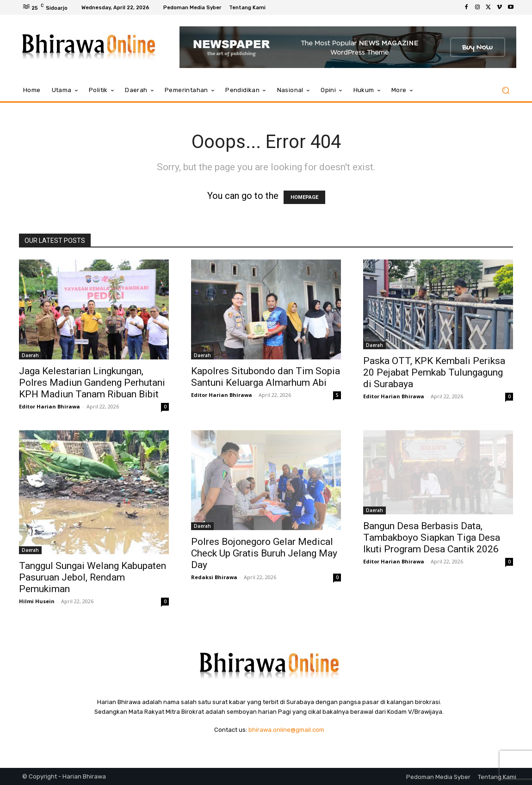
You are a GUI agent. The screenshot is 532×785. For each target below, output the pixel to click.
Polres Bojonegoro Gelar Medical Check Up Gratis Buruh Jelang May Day (264, 553)
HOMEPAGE (304, 197)
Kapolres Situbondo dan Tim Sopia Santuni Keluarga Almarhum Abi (266, 377)
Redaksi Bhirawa (214, 577)
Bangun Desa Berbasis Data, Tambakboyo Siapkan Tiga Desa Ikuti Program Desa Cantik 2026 (432, 538)
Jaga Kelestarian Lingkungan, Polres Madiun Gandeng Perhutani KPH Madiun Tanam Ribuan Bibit (92, 383)
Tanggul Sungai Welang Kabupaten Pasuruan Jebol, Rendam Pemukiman (93, 577)
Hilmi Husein (37, 601)
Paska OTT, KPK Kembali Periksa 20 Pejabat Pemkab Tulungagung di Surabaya (434, 372)
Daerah (30, 355)
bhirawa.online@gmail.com (286, 730)
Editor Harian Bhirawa (49, 406)
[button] (505, 90)
